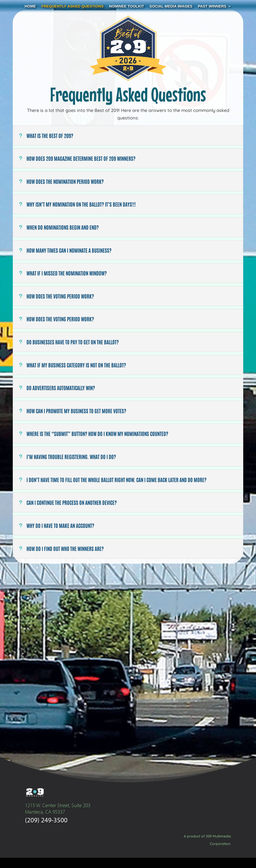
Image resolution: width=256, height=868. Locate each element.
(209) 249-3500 (46, 830)
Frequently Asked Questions (73, 6)
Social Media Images (171, 6)
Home (30, 6)
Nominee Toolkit (126, 6)
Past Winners (212, 6)
